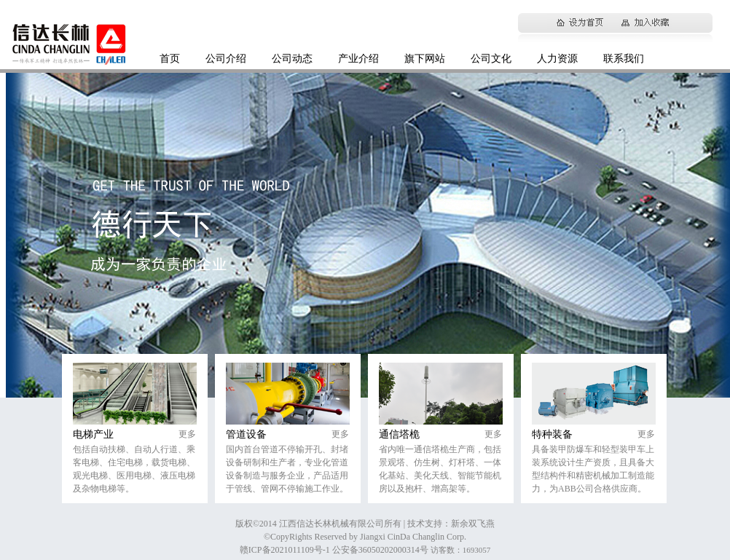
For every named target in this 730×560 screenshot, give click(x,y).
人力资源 (557, 59)
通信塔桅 (399, 434)
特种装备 (552, 434)
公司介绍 (226, 59)
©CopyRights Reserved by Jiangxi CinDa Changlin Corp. (365, 537)
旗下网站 (425, 59)
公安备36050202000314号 (381, 550)
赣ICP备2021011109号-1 (286, 550)
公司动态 (292, 59)
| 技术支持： (427, 524)
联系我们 (624, 59)
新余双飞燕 (473, 524)
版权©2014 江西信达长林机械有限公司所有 (319, 524)
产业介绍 (358, 59)
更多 (187, 434)
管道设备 (246, 434)
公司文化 (491, 59)
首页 (170, 59)
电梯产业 (93, 434)
